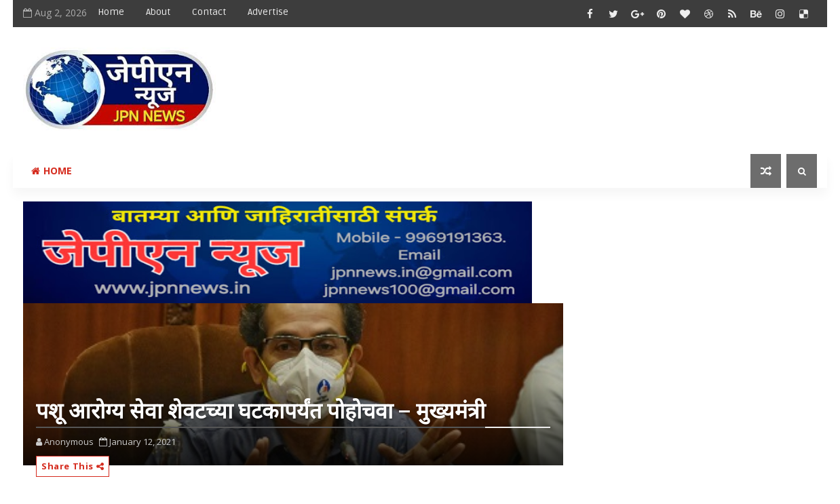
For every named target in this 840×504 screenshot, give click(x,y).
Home (111, 12)
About (158, 12)
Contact (209, 12)
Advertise (268, 12)
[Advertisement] (569, 79)
